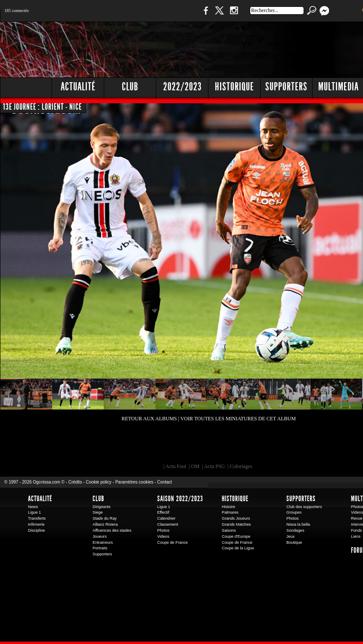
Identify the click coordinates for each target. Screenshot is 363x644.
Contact (164, 482)
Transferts (37, 518)
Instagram (234, 15)
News (33, 507)
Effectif (163, 512)
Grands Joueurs (236, 518)
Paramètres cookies (134, 482)
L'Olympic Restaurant (213, 448)
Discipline (36, 530)
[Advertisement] (233, 86)
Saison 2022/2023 (180, 499)
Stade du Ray (105, 518)
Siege (98, 512)
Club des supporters (304, 507)
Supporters (102, 554)
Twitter (219, 15)
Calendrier (166, 518)
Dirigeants (102, 507)
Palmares (230, 512)
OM (195, 466)
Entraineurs (103, 542)
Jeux (290, 536)
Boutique (178, 15)
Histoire (228, 507)
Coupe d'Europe (236, 536)
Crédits (75, 482)
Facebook (205, 15)
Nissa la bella (298, 524)
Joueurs (100, 536)
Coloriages (241, 466)
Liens (356, 536)
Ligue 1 (34, 512)
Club (98, 499)
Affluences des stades (112, 530)
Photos (163, 530)
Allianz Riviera (105, 524)
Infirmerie (36, 524)
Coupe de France (172, 542)
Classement (168, 524)
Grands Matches (236, 524)
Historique (235, 499)
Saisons (229, 530)
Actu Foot (176, 466)
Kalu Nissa (329, 448)
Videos (163, 536)
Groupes (294, 512)
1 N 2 (144, 15)
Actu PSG (214, 466)
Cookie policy (98, 482)
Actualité (78, 87)
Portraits (100, 548)
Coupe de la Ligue (238, 548)
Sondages (295, 530)
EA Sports (99, 448)
